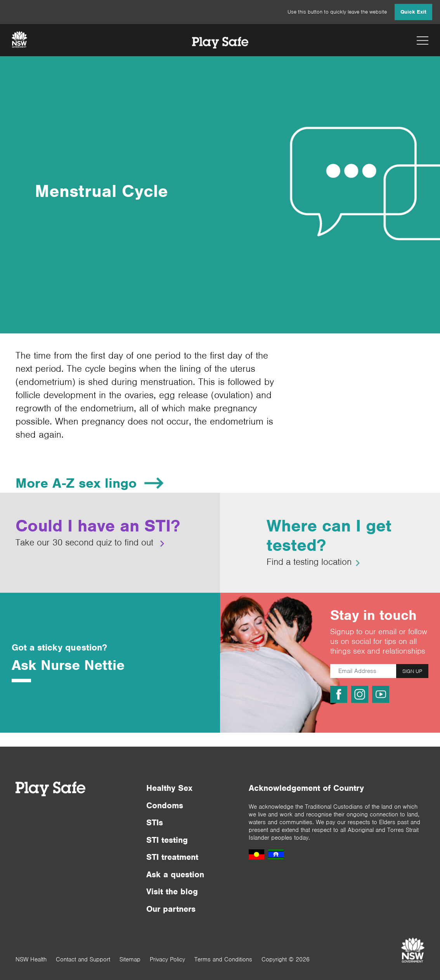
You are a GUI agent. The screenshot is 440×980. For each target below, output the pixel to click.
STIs (155, 822)
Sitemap (130, 959)
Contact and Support (83, 959)
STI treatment (172, 857)
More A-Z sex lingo (76, 483)
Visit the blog (172, 891)
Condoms (165, 805)
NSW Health (31, 959)
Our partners (171, 909)
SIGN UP (412, 671)
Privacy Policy (167, 959)
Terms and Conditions (223, 959)
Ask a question (175, 874)
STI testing (167, 840)
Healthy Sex (169, 788)
